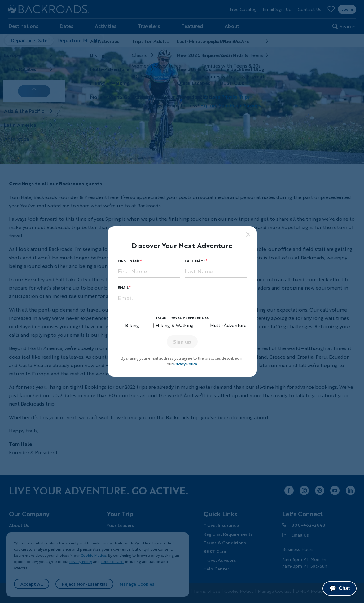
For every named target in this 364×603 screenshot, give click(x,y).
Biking (132, 325)
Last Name (195, 261)
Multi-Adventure (228, 325)
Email (123, 288)
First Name (129, 261)
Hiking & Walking (175, 325)
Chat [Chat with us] (340, 588)
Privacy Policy (185, 364)
